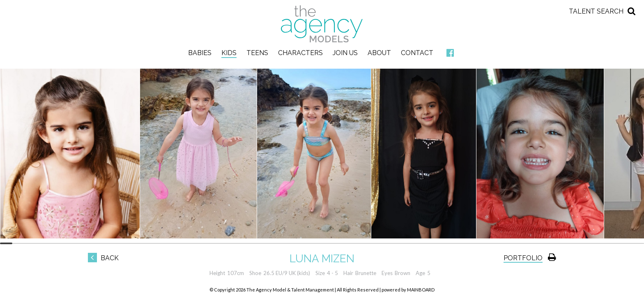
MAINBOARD (421, 290)
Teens (257, 53)
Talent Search (596, 11)
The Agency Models (322, 24)
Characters (300, 53)
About (379, 53)
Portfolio (523, 258)
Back (103, 258)
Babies (200, 53)
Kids (229, 53)
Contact (417, 53)
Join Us (345, 53)
